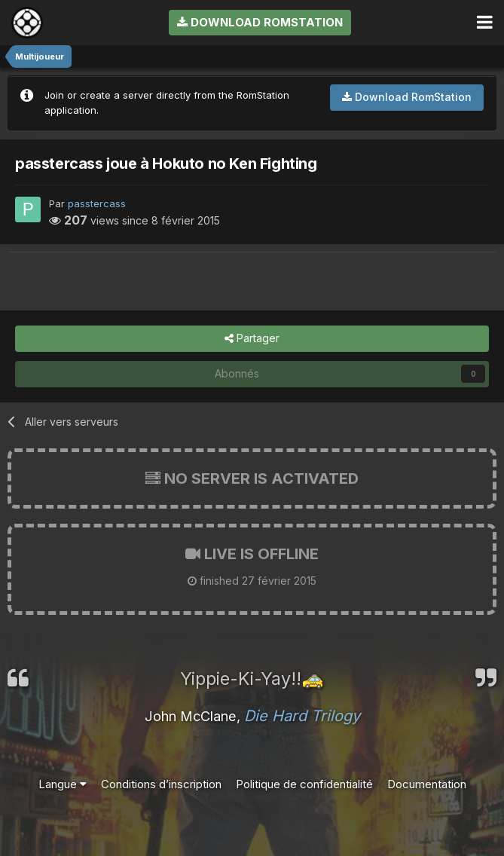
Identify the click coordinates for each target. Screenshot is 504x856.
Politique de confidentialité (304, 784)
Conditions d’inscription (161, 784)
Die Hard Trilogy (302, 716)
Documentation (427, 784)
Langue (63, 784)
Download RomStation (260, 22)
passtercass (97, 203)
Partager (252, 339)
